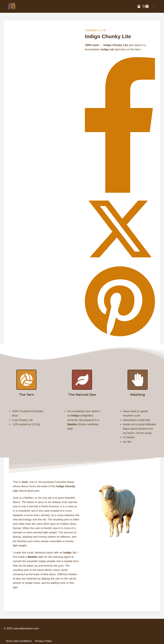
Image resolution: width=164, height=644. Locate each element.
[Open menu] (153, 6)
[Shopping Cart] (145, 6)
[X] (120, 263)
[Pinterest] (120, 337)
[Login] (139, 6)
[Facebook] (120, 192)
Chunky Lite (96, 30)
